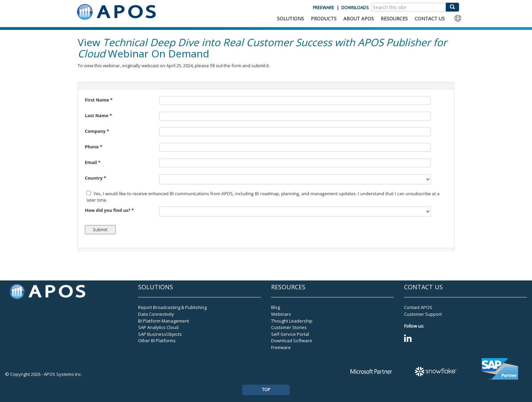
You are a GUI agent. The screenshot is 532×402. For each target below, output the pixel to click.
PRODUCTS (324, 19)
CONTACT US (430, 19)
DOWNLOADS (355, 7)
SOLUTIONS (290, 19)
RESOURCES (394, 19)
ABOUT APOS (359, 19)
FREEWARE (324, 7)
